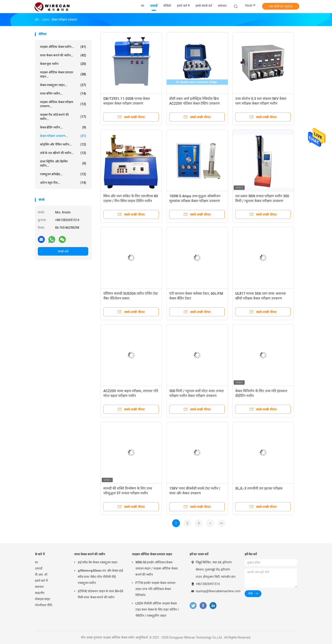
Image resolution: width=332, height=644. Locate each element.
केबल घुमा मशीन (63, 64)
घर (36, 562)
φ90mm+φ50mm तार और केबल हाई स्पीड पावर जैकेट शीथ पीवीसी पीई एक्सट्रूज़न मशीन (100, 577)
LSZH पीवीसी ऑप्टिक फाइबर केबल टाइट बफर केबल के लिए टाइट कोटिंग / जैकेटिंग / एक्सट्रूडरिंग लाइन (157, 609)
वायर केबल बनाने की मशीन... (63, 55)
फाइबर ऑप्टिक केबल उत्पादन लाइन (152, 554)
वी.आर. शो (41, 575)
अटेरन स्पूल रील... (63, 183)
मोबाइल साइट (43, 599)
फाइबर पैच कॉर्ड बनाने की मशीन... (63, 117)
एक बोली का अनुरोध (281, 6)
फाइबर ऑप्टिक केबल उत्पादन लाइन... (63, 74)
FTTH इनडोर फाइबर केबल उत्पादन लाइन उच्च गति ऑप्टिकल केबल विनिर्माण (155, 589)
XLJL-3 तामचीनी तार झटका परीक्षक (259, 488)
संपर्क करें (63, 251)
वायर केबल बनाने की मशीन (90, 554)
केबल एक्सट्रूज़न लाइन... (63, 85)
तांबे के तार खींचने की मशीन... (63, 153)
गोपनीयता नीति (44, 605)
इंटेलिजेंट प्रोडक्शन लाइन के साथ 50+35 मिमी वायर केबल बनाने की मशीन (100, 594)
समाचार (39, 587)
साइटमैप (40, 593)
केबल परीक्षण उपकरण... (63, 136)
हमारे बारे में (41, 581)
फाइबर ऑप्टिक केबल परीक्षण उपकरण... (63, 104)
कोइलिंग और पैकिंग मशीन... (63, 144)
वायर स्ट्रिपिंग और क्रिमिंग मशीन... (63, 164)
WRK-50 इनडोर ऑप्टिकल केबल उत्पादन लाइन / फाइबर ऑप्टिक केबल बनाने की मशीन (156, 568)
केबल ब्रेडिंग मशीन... (63, 127)
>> (222, 523)
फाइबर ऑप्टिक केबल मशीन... (63, 47)
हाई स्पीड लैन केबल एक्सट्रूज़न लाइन (98, 562)
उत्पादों (39, 568)
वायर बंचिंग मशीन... (63, 93)
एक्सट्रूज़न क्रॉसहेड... (63, 174)
